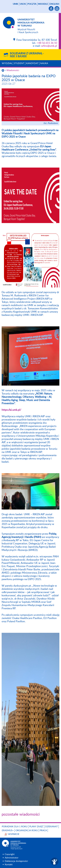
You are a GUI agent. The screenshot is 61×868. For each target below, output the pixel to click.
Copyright (10, 854)
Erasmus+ (8, 831)
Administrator (12, 858)
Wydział (7, 63)
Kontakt (9, 865)
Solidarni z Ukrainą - (27, 55)
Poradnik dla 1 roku (15, 827)
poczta (32, 4)
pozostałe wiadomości (21, 814)
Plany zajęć (36, 827)
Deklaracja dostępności (16, 861)
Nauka (44, 63)
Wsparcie (14, 834)
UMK (16, 4)
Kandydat (32, 63)
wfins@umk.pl (49, 46)
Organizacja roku (27, 831)
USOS (23, 4)
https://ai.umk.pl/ (11, 410)
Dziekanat (51, 827)
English (54, 4)
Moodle (43, 4)
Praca (43, 831)
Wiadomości (13, 70)
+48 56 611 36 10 (47, 43)
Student (19, 63)
